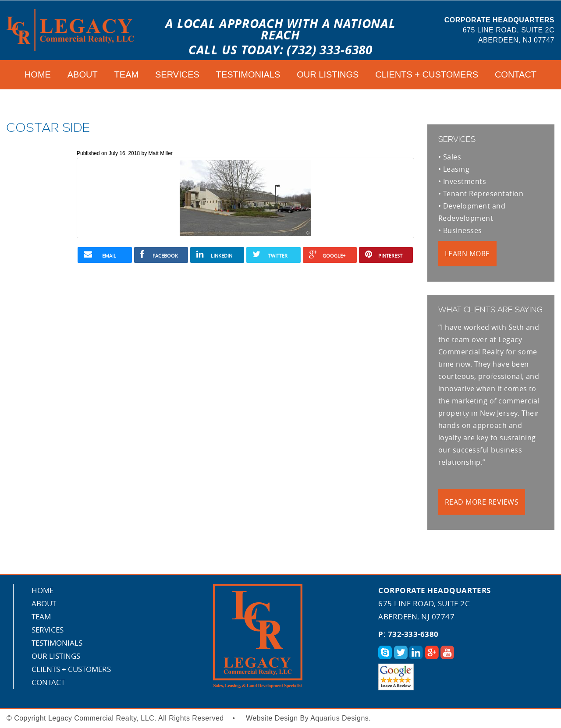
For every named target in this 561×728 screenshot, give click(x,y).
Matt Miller (160, 153)
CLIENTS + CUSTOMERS (427, 74)
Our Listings (328, 74)
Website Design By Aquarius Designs (307, 718)
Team (127, 74)
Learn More (467, 254)
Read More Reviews (482, 502)
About (83, 74)
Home (38, 74)
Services (177, 74)
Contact (516, 74)
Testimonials (248, 74)
